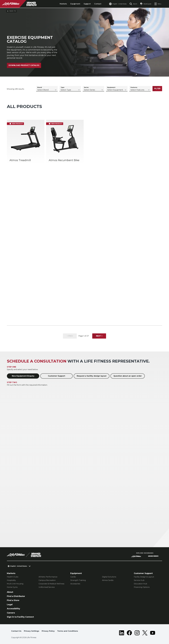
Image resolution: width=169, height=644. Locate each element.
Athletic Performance (48, 577)
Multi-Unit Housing (15, 584)
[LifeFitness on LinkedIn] (122, 633)
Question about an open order (128, 376)
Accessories (75, 584)
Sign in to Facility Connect (20, 617)
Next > (99, 336)
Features (134, 87)
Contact (98, 4)
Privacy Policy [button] (48, 631)
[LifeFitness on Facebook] (129, 633)
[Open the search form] (133, 4)
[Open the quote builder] (146, 4)
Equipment (111, 87)
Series (86, 87)
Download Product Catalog (24, 65)
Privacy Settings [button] (32, 631)
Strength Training (78, 580)
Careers (11, 613)
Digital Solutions (109, 577)
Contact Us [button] (16, 631)
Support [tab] (87, 4)
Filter (157, 89)
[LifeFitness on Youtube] (153, 633)
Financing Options (142, 587)
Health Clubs (13, 577)
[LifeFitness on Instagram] (137, 633)
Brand (40, 87)
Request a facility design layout (92, 376)
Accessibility (13, 609)
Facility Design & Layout (144, 577)
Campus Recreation (47, 580)
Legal (10, 605)
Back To (11, 11)
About (10, 592)
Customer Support (57, 376)
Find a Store (13, 600)
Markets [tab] (63, 4)
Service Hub (139, 580)
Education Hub (140, 584)
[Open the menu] (158, 4)
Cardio (73, 577)
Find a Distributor (16, 596)
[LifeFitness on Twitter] (145, 633)
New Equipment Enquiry (23, 376)
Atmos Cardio (108, 580)
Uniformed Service (47, 587)
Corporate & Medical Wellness (51, 584)
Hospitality (11, 580)
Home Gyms (12, 587)
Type (63, 87)
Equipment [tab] (75, 4)
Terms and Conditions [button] (68, 631)
